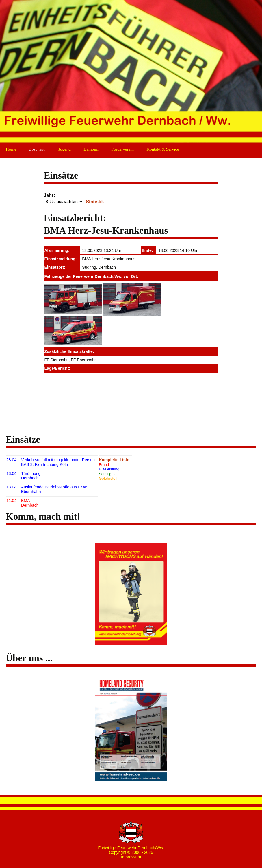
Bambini (91, 149)
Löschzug (37, 149)
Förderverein (122, 149)
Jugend (65, 149)
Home (11, 149)
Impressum (131, 857)
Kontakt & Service (163, 149)
